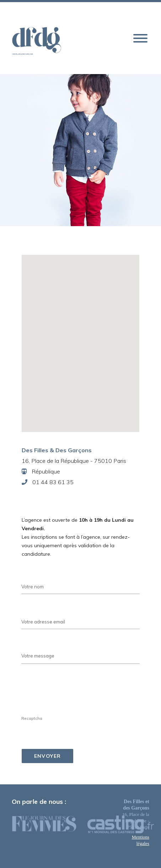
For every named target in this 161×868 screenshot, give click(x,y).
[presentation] (75, 700)
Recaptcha (32, 718)
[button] (140, 39)
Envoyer (48, 756)
